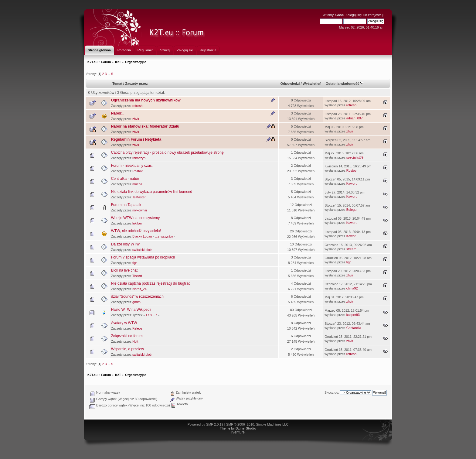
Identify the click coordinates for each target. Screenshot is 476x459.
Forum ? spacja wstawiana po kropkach (143, 257)
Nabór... (118, 113)
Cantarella (354, 328)
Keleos (137, 328)
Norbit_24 (139, 289)
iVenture (238, 432)
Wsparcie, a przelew (127, 349)
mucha (137, 184)
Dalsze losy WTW (126, 244)
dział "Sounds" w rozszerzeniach (137, 296)
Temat (117, 84)
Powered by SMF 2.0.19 (206, 424)
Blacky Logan (142, 236)
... (109, 74)
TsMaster (139, 197)
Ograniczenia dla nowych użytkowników (146, 100)
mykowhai (140, 210)
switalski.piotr (142, 250)
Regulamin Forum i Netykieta (136, 139)
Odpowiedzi (290, 84)
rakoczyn (139, 158)
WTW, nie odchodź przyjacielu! (136, 231)
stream (351, 249)
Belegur (352, 210)
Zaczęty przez (136, 84)
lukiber (137, 223)
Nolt (135, 341)
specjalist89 (355, 157)
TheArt (137, 276)
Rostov (138, 171)
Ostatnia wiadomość (345, 84)
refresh (138, 106)
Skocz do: (332, 392)
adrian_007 (355, 118)
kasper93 (353, 315)
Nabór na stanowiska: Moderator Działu (145, 126)
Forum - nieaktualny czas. (132, 166)
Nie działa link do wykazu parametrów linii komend (152, 192)
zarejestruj (376, 15)
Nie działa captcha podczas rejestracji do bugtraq (151, 283)
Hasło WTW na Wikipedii (131, 310)
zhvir (136, 119)
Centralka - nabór (125, 179)
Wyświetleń (312, 84)
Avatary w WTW (124, 323)
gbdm (136, 302)
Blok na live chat (124, 270)
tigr (135, 263)
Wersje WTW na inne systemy (135, 218)
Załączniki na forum (127, 336)
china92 (352, 288)
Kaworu (352, 183)
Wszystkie (167, 237)
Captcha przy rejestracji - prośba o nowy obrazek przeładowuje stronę (167, 152)
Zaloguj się (354, 15)
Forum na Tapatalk (126, 205)
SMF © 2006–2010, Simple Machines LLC (257, 424)
